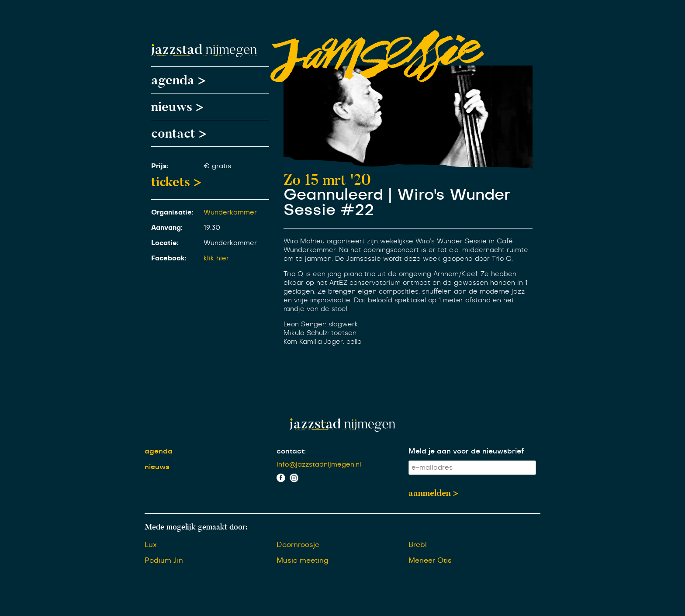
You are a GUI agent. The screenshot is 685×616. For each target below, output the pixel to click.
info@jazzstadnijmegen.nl (319, 465)
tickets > (176, 182)
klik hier (216, 258)
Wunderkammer (230, 213)
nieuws (157, 467)
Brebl (418, 545)
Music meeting (303, 561)
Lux (151, 545)
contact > (179, 133)
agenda (159, 451)
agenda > (178, 80)
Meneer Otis (430, 561)
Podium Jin (164, 561)
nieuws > (177, 107)
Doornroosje (298, 545)
